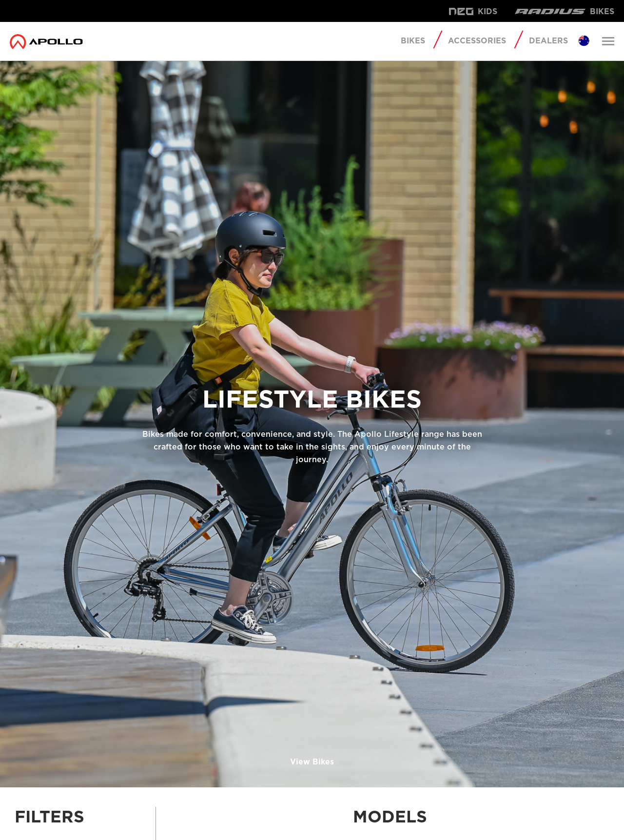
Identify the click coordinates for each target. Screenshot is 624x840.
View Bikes (312, 762)
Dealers (548, 41)
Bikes (413, 41)
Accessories (477, 41)
